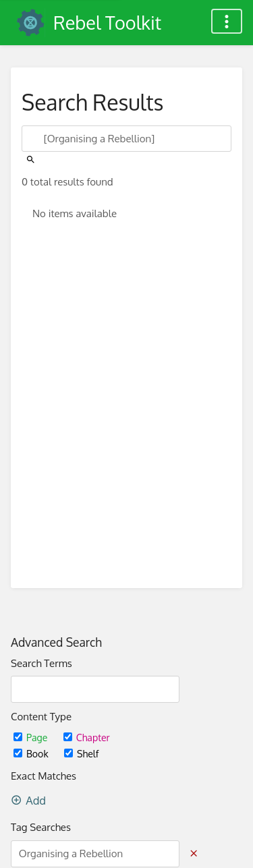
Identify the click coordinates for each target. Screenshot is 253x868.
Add (28, 800)
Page (32, 737)
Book (32, 754)
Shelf (81, 754)
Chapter (87, 737)
